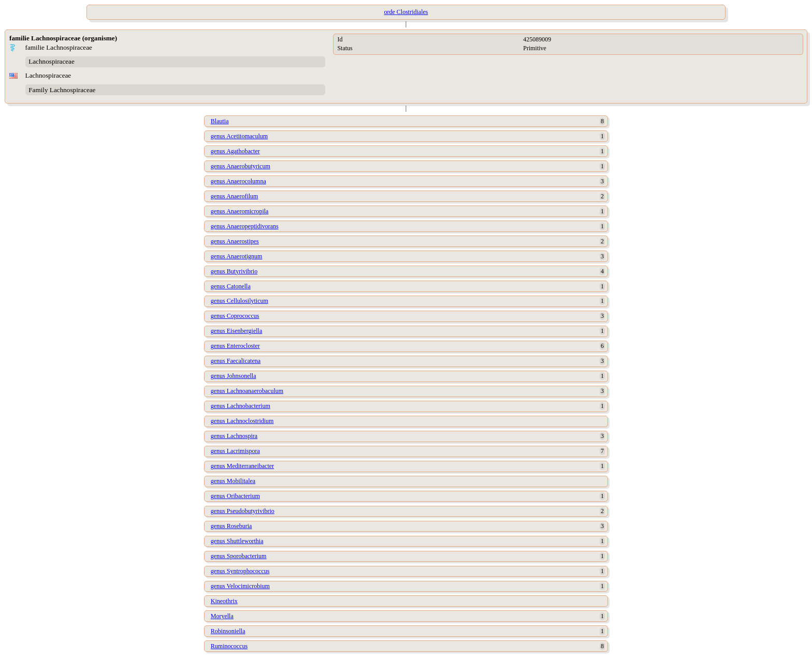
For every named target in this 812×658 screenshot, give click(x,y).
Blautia (220, 121)
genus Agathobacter (235, 151)
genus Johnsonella (234, 376)
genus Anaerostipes (235, 241)
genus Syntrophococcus (240, 571)
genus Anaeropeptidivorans (245, 226)
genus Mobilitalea (233, 481)
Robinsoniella (228, 631)
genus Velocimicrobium (240, 586)
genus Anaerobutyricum (241, 166)
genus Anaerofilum (235, 196)
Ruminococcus (229, 646)
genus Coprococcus (235, 316)
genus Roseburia (231, 526)
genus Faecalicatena (236, 361)
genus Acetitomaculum (239, 136)
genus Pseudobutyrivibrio (243, 511)
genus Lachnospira (234, 436)
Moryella (222, 616)
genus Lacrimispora (235, 451)
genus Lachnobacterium (241, 406)
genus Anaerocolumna (238, 181)
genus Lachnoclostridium (242, 421)
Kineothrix (224, 601)
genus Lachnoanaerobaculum (247, 391)
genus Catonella (231, 286)
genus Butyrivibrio (234, 271)
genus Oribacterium (235, 496)
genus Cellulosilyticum (240, 301)
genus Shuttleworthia (237, 541)
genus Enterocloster (235, 346)
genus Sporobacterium (239, 556)
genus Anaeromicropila (240, 211)
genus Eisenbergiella (236, 331)
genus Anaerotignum (237, 256)
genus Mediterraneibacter (242, 466)
